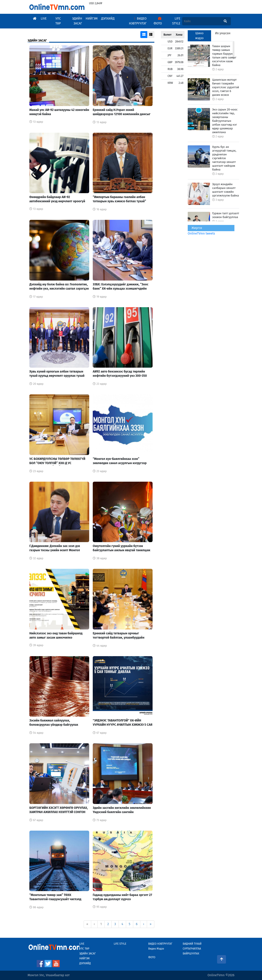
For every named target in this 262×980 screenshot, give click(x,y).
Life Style (176, 21)
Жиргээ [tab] (197, 228)
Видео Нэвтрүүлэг (138, 21)
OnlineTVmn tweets (201, 233)
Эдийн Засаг (77, 21)
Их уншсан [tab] (223, 33)
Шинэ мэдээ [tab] (199, 36)
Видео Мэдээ (156, 949)
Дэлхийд (108, 19)
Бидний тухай (192, 944)
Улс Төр (58, 21)
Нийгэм (92, 19)
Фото (158, 21)
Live (44, 19)
